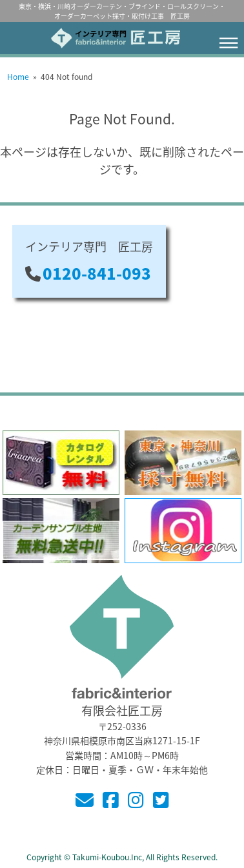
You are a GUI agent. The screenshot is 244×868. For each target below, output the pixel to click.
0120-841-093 (97, 273)
